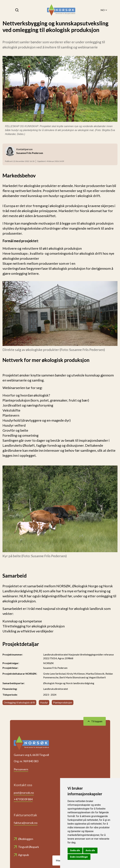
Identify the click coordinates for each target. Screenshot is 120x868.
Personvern (21, 769)
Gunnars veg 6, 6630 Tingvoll (31, 755)
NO (104, 10)
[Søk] (17, 10)
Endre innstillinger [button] (79, 857)
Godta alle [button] (75, 850)
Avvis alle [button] (90, 850)
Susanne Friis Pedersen (55, 668)
